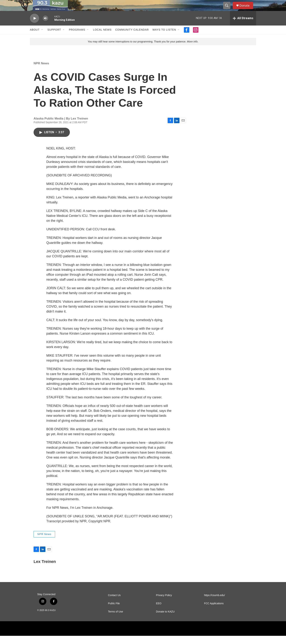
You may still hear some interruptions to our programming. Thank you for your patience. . (143, 50)
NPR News (41, 72)
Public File (114, 612)
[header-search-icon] (228, 10)
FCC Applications (214, 612)
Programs (77, 38)
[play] (34, 27)
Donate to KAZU (165, 620)
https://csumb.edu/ (214, 603)
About (35, 38)
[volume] (45, 27)
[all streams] (243, 26)
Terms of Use (115, 620)
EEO (159, 612)
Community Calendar (132, 38)
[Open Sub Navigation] (42, 38)
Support (54, 38)
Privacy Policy (164, 603)
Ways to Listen (164, 38)
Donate (247, 10)
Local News (102, 38)
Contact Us (114, 603)
